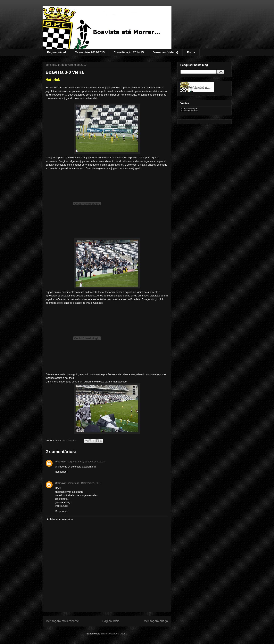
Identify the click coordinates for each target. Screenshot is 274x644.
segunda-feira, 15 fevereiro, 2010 (86, 462)
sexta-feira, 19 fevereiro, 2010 (84, 483)
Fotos (191, 52)
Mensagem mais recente (62, 621)
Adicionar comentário (60, 519)
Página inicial (56, 52)
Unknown (61, 462)
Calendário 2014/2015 (90, 52)
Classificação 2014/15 (129, 52)
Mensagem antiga (156, 621)
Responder (61, 472)
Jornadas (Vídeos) (165, 52)
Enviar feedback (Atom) (114, 634)
